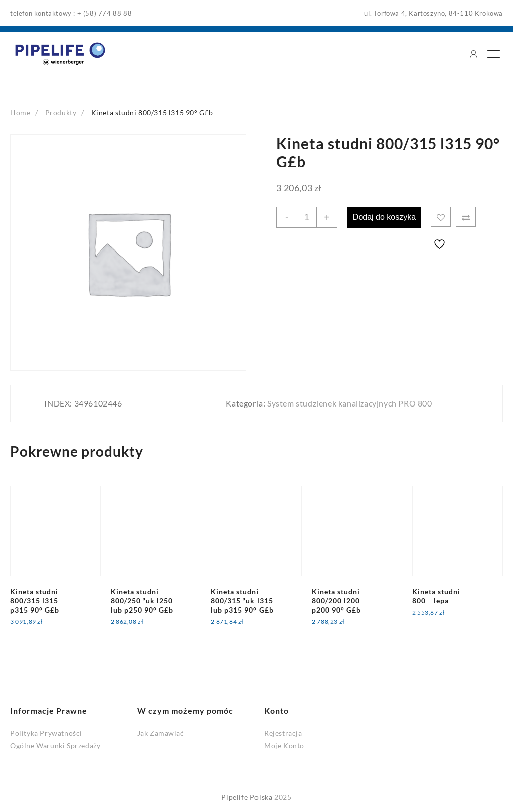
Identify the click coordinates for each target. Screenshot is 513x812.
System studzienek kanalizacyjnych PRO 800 (350, 403)
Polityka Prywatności (46, 733)
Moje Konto (284, 745)
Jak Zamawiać (161, 733)
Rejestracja (283, 733)
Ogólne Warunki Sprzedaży (55, 745)
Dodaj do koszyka (385, 216)
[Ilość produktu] (307, 217)
